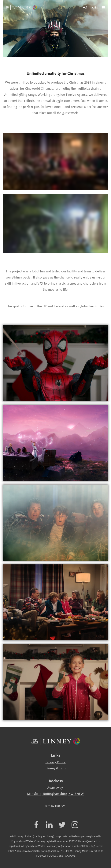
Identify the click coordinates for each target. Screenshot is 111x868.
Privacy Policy (56, 762)
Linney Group (55, 768)
